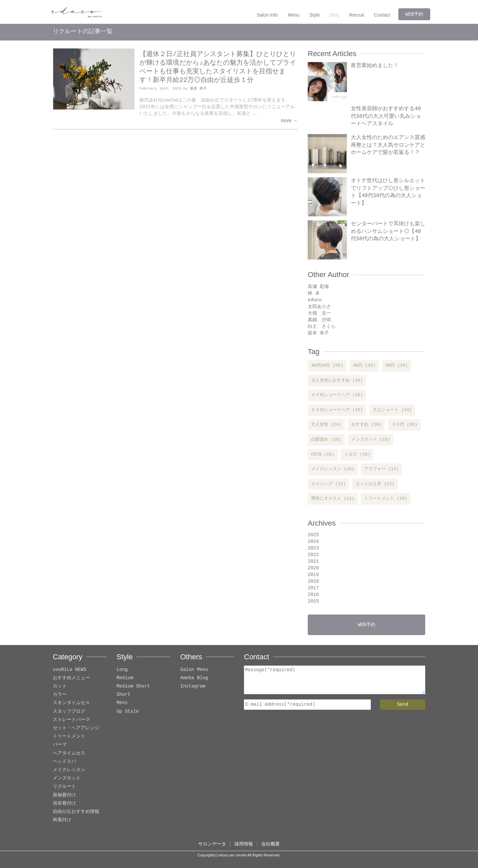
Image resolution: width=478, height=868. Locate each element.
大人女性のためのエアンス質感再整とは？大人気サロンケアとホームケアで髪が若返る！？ (388, 145)
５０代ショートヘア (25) (337, 410)
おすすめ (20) (366, 425)
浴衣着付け (64, 803)
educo (315, 300)
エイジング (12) (328, 484)
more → (289, 120)
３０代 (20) (404, 425)
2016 (313, 594)
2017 (313, 588)
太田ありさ (319, 306)
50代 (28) (397, 366)
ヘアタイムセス (69, 753)
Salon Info (268, 15)
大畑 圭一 (319, 313)
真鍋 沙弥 (319, 320)
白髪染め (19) (326, 440)
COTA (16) (323, 455)
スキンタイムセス (71, 703)
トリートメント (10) (386, 499)
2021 (313, 561)
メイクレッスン (69, 770)
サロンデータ (212, 844)
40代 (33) (364, 366)
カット (60, 686)
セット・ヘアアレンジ (76, 728)
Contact (382, 15)
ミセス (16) (357, 455)
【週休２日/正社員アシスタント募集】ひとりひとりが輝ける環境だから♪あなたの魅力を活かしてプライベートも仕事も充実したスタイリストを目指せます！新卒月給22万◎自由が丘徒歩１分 (218, 67)
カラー (60, 695)
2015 (313, 601)
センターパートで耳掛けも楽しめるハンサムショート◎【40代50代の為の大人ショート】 (388, 231)
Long (122, 670)
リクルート (64, 787)
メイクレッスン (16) (333, 469)
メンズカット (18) (371, 440)
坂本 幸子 (198, 89)
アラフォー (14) (381, 469)
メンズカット (67, 778)
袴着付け (62, 820)
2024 (313, 541)
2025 (313, 535)
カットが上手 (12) (375, 484)
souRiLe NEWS (70, 670)
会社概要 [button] (271, 844)
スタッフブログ (69, 712)
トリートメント (69, 736)
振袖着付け (64, 795)
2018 (313, 581)
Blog (335, 15)
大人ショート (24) (392, 410)
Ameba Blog (194, 678)
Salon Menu (194, 670)
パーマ (60, 745)
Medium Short (133, 686)
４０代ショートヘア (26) (337, 395)
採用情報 (244, 844)
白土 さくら (322, 326)
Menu (294, 15)
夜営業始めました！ (375, 66)
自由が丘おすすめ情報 (76, 812)
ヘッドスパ (64, 762)
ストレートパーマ (71, 720)
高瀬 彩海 (318, 287)
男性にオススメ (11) (333, 499)
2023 (313, 548)
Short (123, 695)
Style (315, 15)
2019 (313, 575)
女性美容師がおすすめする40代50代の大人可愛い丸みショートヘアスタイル (386, 116)
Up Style (128, 712)
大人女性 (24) (326, 425)
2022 (313, 555)
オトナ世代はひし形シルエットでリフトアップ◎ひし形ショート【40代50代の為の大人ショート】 (388, 192)
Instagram (193, 686)
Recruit (357, 15)
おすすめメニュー (71, 678)
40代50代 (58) (327, 366)
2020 (313, 568)
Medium (125, 678)
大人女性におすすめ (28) (337, 381)
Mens (122, 703)
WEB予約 (414, 14)
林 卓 (314, 293)
